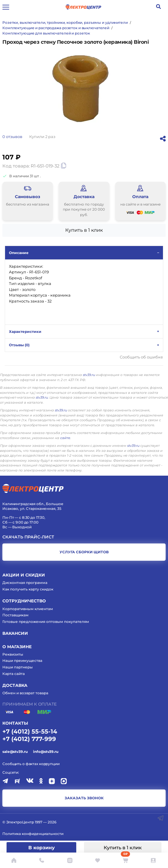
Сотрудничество (24, 601)
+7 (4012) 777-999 (29, 739)
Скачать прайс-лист (28, 537)
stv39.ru (89, 375)
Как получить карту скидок (28, 589)
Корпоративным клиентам (28, 609)
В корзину (42, 848)
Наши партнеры (18, 667)
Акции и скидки (24, 575)
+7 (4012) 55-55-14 (30, 731)
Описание (19, 253)
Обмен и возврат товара (25, 693)
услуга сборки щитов (84, 552)
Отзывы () (19, 345)
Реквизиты (13, 654)
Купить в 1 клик (123, 848)
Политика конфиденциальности (33, 834)
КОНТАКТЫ (15, 723)
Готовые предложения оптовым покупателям (46, 622)
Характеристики (25, 332)
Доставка (15, 685)
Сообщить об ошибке (141, 357)
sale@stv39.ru (15, 752)
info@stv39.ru (46, 752)
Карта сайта (14, 674)
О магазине (17, 647)
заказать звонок (84, 798)
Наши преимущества (22, 661)
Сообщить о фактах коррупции (31, 764)
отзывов (12, 137)
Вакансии (15, 633)
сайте (65, 438)
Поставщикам (15, 615)
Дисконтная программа (25, 583)
